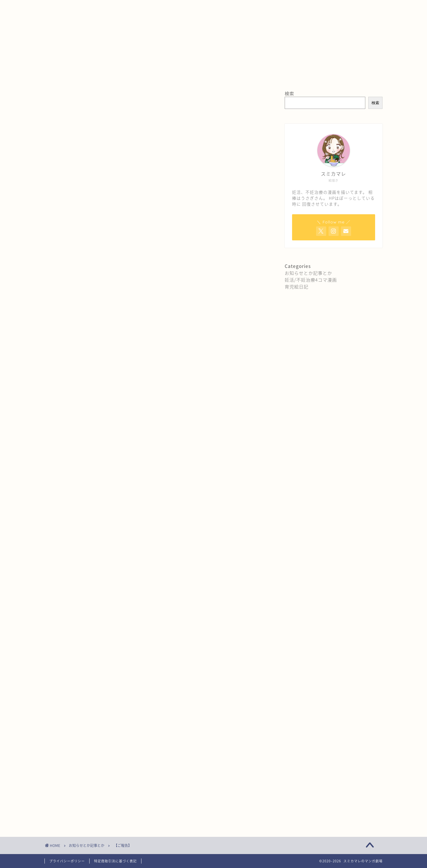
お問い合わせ (131, 8)
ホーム (58, 8)
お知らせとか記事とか (73, 103)
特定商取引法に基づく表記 (115, 861)
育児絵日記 (297, 287)
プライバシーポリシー (67, 861)
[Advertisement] (157, 523)
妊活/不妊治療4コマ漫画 (311, 280)
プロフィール (92, 8)
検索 (289, 93)
